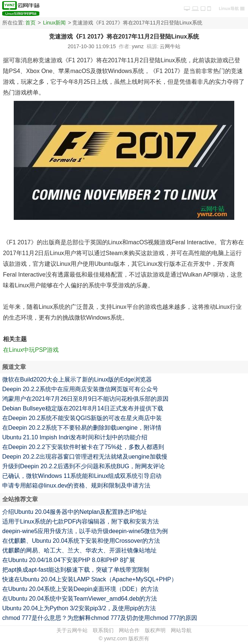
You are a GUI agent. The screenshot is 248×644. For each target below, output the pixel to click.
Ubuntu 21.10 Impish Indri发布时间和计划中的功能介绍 (75, 437)
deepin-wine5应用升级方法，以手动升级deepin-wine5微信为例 (85, 531)
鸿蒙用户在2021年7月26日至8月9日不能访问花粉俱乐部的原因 (85, 399)
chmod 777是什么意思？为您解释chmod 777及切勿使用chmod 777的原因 (100, 618)
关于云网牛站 (72, 630)
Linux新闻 (54, 23)
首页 (30, 23)
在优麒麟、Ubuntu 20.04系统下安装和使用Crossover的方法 (81, 541)
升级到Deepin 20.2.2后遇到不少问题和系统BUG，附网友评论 (84, 466)
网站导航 (181, 630)
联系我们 (103, 630)
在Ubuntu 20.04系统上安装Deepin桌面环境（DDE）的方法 (80, 589)
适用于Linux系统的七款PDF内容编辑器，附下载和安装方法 (81, 521)
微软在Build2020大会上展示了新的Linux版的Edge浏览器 (77, 379)
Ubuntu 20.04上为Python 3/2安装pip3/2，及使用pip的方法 (79, 608)
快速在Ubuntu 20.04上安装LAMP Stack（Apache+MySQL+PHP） (90, 579)
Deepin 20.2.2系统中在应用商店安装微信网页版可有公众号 (80, 389)
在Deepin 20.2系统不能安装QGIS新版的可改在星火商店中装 (82, 418)
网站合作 (129, 630)
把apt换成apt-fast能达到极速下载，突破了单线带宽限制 (76, 570)
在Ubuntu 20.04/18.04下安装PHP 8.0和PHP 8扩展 (69, 560)
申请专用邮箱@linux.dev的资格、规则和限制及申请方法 (76, 486)
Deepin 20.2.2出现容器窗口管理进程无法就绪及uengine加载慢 (85, 457)
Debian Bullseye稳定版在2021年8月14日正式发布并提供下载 (83, 408)
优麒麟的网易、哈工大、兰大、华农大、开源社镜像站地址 (79, 550)
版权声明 (155, 630)
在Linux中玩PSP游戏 (31, 350)
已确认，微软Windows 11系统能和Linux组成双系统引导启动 (82, 476)
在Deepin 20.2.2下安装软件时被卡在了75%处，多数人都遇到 (83, 447)
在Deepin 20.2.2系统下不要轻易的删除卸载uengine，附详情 (82, 428)
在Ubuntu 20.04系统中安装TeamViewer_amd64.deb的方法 (80, 599)
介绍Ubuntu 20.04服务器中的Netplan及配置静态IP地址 (75, 512)
